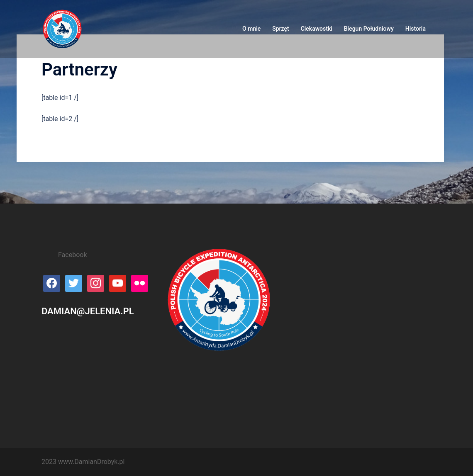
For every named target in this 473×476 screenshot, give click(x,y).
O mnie (251, 29)
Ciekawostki (317, 29)
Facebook (72, 255)
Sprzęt (280, 29)
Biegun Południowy (369, 29)
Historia (416, 29)
